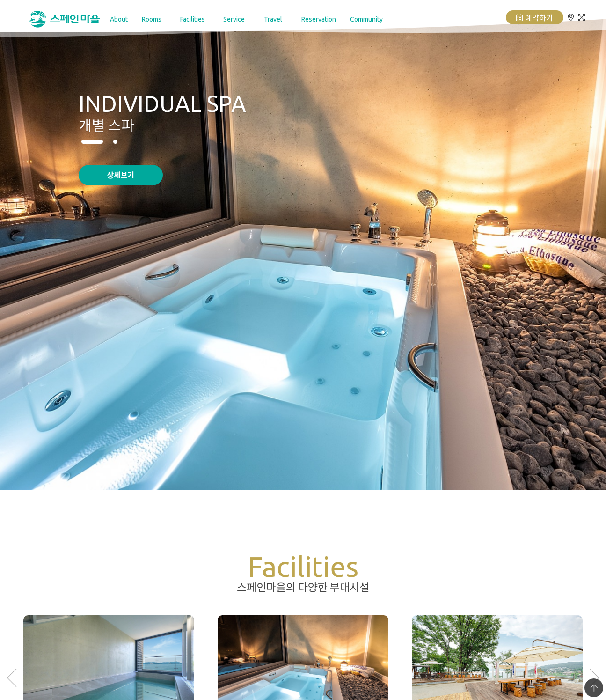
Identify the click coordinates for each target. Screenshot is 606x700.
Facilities (193, 19)
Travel (273, 19)
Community (366, 19)
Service (234, 19)
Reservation (319, 19)
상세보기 (121, 175)
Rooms (152, 19)
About (119, 19)
